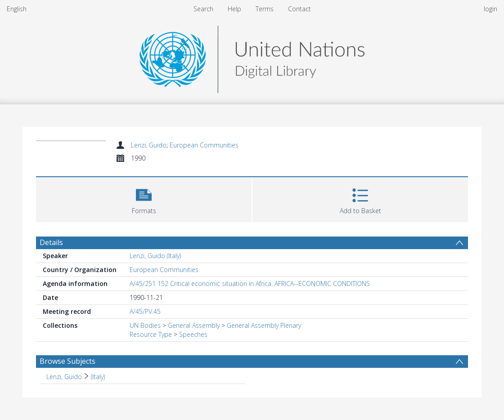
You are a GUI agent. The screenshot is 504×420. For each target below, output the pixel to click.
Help (234, 9)
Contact (299, 9)
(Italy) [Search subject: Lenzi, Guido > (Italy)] (98, 377)
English (17, 9)
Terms (265, 9)
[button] (144, 199)
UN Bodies (145, 325)
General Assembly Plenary (264, 325)
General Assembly (194, 325)
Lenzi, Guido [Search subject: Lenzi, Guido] (64, 377)
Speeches (193, 334)
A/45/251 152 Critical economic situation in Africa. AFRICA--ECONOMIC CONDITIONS (250, 284)
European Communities (204, 145)
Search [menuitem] (203, 9)
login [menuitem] (490, 9)
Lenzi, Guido (149, 145)
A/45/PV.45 (145, 311)
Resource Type (151, 334)
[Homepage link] (252, 57)
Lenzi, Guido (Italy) (155, 256)
